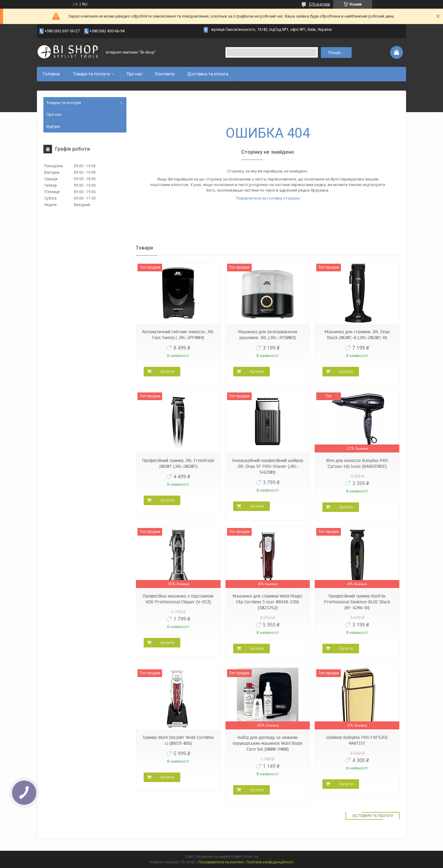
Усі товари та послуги (373, 816)
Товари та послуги (91, 74)
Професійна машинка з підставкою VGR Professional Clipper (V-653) (178, 599)
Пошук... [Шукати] (336, 53)
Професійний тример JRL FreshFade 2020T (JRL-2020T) (178, 463)
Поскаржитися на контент (221, 862)
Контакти (165, 74)
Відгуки (53, 126)
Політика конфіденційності (270, 862)
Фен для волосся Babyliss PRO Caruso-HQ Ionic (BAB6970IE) (357, 463)
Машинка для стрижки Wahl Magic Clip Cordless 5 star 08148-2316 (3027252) (267, 602)
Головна (51, 74)
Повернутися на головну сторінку (268, 198)
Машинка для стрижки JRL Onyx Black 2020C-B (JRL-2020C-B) (357, 335)
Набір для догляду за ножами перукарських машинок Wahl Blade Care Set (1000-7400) (267, 743)
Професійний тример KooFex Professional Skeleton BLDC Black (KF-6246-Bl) (357, 602)
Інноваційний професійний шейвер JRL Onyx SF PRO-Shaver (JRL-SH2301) (268, 466)
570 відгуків (319, 4)
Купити (167, 371)
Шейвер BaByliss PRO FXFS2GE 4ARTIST (357, 740)
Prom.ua (251, 857)
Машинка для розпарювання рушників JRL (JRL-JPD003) (268, 335)
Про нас (135, 74)
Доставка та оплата (208, 74)
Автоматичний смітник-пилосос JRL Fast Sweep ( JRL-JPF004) (178, 335)
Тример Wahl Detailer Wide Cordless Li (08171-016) (178, 740)
